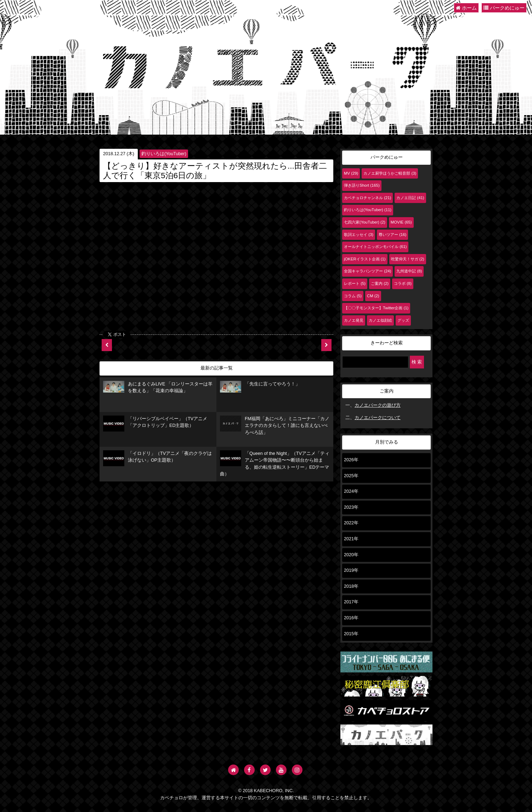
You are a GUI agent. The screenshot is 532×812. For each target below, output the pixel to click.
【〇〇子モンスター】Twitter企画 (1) (376, 308)
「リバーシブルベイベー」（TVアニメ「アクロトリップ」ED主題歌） (155, 424)
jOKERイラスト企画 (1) (365, 259)
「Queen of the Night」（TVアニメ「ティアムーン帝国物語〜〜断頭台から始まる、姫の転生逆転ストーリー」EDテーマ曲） (275, 464)
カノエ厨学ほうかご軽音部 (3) (390, 173)
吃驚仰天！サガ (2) (408, 259)
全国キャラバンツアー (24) (367, 271)
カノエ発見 (354, 320)
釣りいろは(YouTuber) (164, 154)
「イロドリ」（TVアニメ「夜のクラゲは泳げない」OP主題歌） (157, 458)
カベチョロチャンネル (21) (367, 198)
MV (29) (351, 173)
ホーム (466, 8)
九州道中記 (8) (409, 271)
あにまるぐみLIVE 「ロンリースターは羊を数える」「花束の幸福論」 (158, 387)
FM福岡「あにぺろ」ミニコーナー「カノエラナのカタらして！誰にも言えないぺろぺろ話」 (275, 425)
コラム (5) (353, 296)
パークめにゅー (504, 8)
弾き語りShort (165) (362, 185)
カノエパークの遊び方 (378, 405)
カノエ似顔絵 (380, 320)
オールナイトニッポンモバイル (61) (375, 247)
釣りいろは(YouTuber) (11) (368, 210)
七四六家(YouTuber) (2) (365, 222)
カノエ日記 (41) (410, 198)
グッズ (403, 320)
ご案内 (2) (380, 283)
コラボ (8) (403, 283)
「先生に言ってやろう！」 (260, 387)
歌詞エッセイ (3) (359, 235)
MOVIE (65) (401, 222)
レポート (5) (355, 283)
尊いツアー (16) (392, 235)
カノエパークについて (378, 418)
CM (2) (373, 296)
